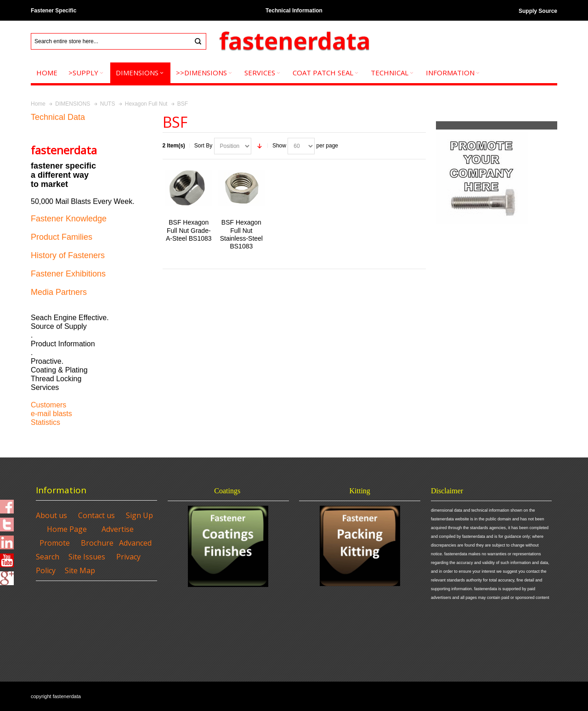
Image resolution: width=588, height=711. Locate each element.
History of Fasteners (68, 255)
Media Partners (59, 292)
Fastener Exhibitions (68, 274)
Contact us (96, 515)
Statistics (45, 422)
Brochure (97, 543)
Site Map (80, 570)
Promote (55, 543)
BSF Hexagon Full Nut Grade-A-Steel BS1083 (189, 230)
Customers (48, 405)
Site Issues (87, 557)
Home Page (67, 529)
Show (279, 146)
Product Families (62, 237)
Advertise (118, 529)
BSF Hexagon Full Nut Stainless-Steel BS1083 (241, 234)
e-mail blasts (51, 414)
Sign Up (139, 515)
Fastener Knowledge (69, 219)
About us (51, 515)
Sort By (203, 146)
